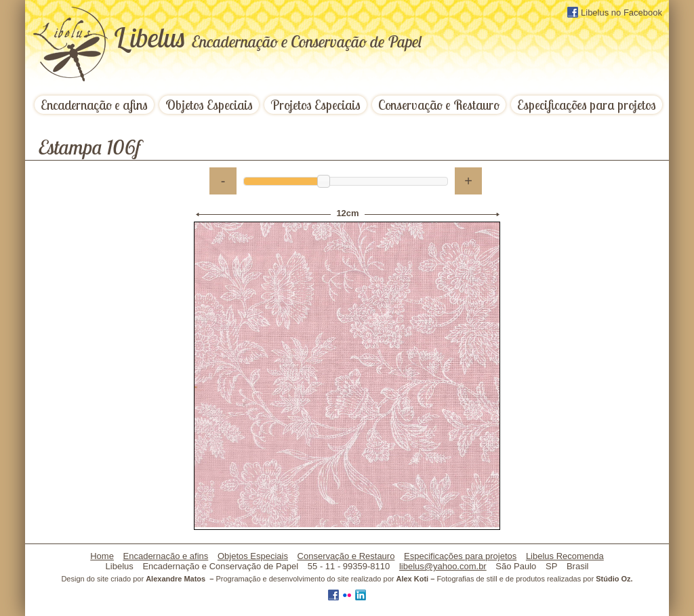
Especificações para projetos (587, 105)
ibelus (267, 37)
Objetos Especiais (209, 105)
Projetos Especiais (315, 105)
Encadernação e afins (94, 105)
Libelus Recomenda (565, 556)
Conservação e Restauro (439, 105)
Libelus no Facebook (615, 12)
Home (102, 556)
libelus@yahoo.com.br (443, 566)
